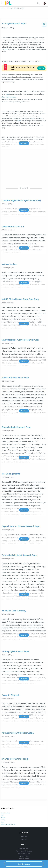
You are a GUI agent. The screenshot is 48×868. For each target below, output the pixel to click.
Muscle (3, 806)
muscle (8, 83)
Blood (3, 811)
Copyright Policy (24, 840)
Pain (2, 804)
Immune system (5, 802)
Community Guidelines (24, 843)
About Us (24, 828)
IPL (3, 8)
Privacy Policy (24, 848)
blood (19, 110)
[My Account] (45, 3)
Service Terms (24, 851)
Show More (24, 132)
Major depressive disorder (8, 813)
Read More (24, 199)
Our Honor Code (24, 845)
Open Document (24, 864)
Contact (24, 831)
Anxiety (3, 809)
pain (6, 49)
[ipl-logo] (8, 4)
